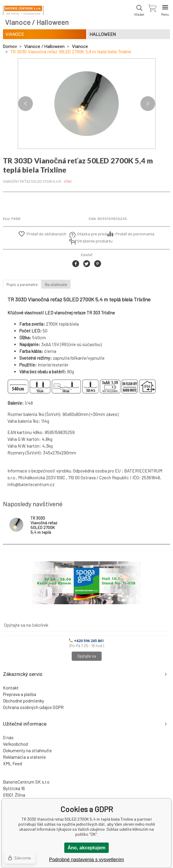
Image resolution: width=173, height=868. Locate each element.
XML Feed (12, 763)
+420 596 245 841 (86, 641)
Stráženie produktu (91, 241)
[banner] (23, 10)
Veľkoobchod (15, 744)
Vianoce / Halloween (44, 46)
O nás (8, 737)
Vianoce (80, 46)
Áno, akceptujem (86, 848)
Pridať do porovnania (135, 234)
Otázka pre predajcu (91, 234)
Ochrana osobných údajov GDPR (33, 707)
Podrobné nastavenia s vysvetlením (87, 860)
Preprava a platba (20, 694)
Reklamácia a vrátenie (24, 757)
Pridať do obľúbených (47, 234)
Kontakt (11, 688)
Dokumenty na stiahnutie (27, 750)
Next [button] (148, 104)
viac (68, 181)
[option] (87, 104)
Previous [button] (25, 104)
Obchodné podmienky (24, 701)
